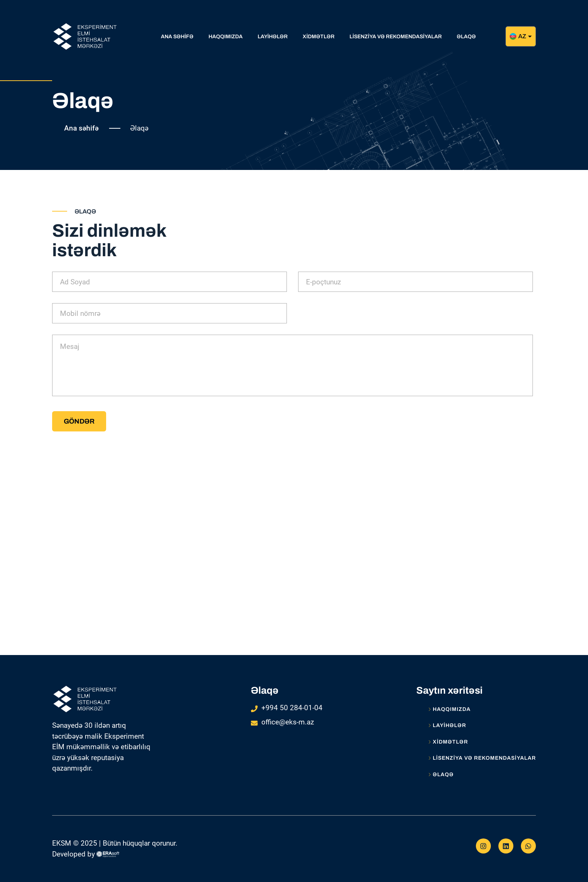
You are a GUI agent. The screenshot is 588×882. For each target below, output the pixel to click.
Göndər (79, 421)
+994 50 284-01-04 (292, 708)
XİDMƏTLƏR (448, 742)
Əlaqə (441, 775)
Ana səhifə (81, 128)
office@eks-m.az (288, 722)
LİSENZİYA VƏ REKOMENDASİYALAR (482, 758)
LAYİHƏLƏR (447, 726)
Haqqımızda (449, 709)
